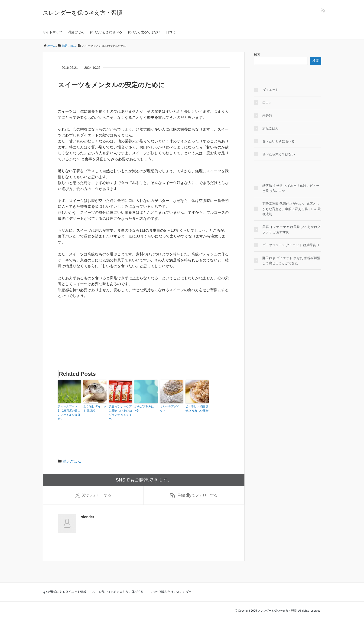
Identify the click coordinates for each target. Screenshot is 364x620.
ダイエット (270, 90)
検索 (257, 54)
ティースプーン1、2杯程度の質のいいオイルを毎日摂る (69, 413)
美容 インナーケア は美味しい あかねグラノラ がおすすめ (120, 413)
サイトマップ (52, 32)
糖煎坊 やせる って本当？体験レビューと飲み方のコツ (291, 188)
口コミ (171, 32)
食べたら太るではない (144, 32)
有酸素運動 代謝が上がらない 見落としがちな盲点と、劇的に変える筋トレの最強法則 (292, 209)
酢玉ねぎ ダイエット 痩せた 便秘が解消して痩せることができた (291, 261)
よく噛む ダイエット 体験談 (95, 409)
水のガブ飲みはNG (144, 409)
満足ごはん (76, 32)
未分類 (267, 115)
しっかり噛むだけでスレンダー (170, 592)
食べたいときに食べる (106, 32)
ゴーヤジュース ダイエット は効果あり (291, 245)
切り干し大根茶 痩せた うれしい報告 (197, 409)
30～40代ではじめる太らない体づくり (118, 592)
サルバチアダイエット (171, 409)
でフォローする (93, 495)
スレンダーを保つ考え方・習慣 (83, 13)
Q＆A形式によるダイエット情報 (65, 592)
